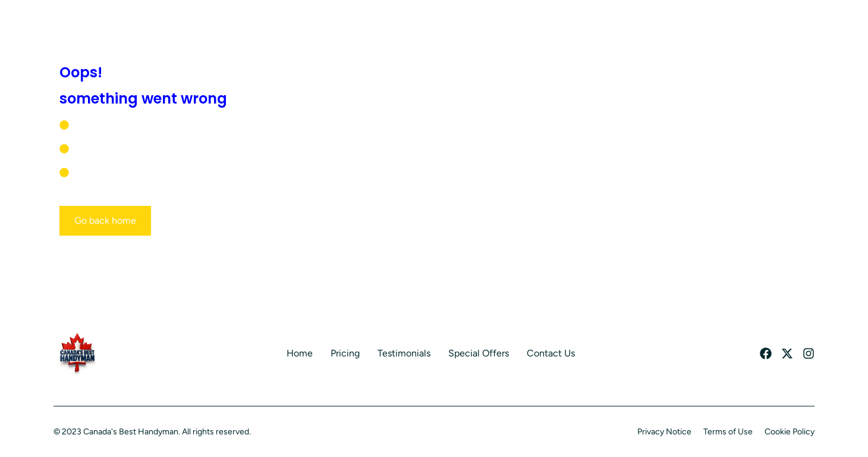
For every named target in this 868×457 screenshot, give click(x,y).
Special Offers (479, 353)
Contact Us (551, 353)
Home (300, 353)
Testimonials (404, 353)
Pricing (345, 353)
